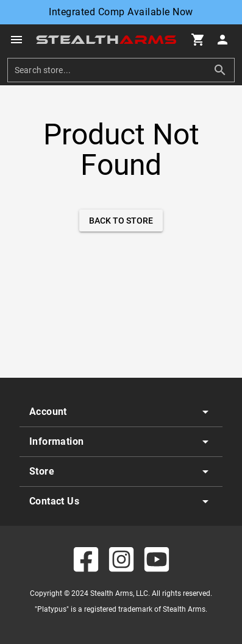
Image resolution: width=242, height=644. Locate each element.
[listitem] (121, 412)
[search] (112, 70)
